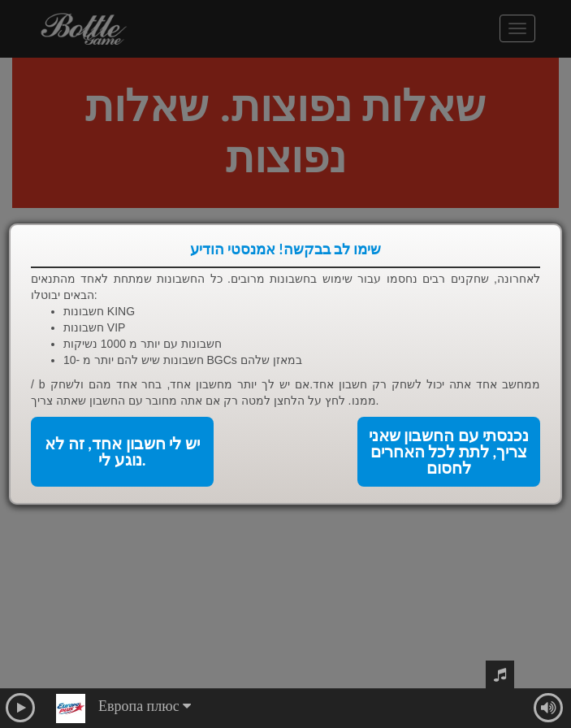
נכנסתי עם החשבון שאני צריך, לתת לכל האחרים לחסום (449, 452)
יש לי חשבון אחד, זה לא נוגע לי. (122, 452)
